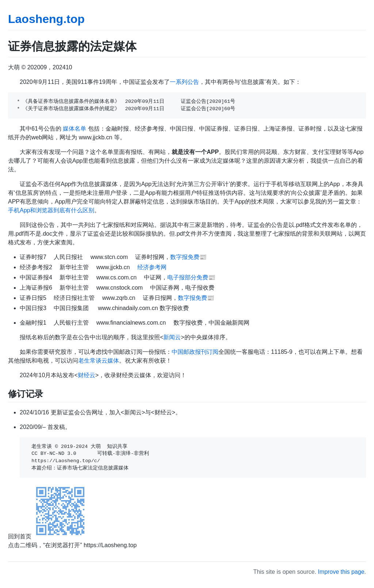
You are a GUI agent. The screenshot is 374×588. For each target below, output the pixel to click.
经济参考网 (152, 267)
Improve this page (341, 572)
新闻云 (172, 337)
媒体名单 (75, 129)
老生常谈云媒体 (99, 361)
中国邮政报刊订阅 (195, 352)
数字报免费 (185, 257)
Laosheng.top (46, 19)
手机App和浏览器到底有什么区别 (51, 210)
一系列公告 (184, 82)
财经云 (87, 375)
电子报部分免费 (188, 277)
